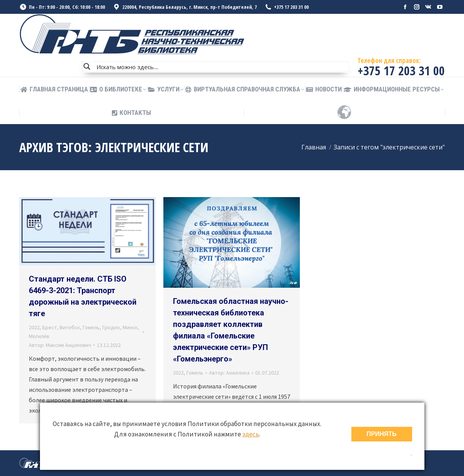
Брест (50, 327)
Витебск (70, 327)
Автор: (60, 345)
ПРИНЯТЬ (382, 434)
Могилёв (39, 336)
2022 (34, 327)
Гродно (111, 327)
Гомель (91, 327)
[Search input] (221, 66)
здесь (251, 434)
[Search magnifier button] (87, 66)
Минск (130, 327)
